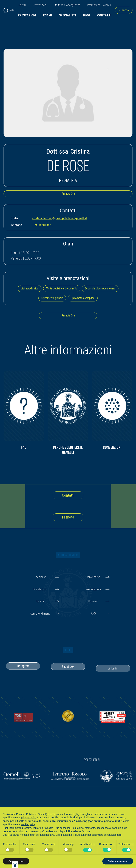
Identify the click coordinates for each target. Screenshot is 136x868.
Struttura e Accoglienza (67, 5)
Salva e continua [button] (118, 861)
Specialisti (67, 15)
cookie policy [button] (28, 824)
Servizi (22, 5)
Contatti (104, 15)
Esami (48, 15)
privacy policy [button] (29, 817)
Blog (87, 15)
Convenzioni (40, 5)
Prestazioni (27, 15)
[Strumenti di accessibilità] (15, 865)
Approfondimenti (40, 613)
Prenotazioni (93, 589)
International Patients (99, 5)
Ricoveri (93, 601)
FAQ (93, 613)
